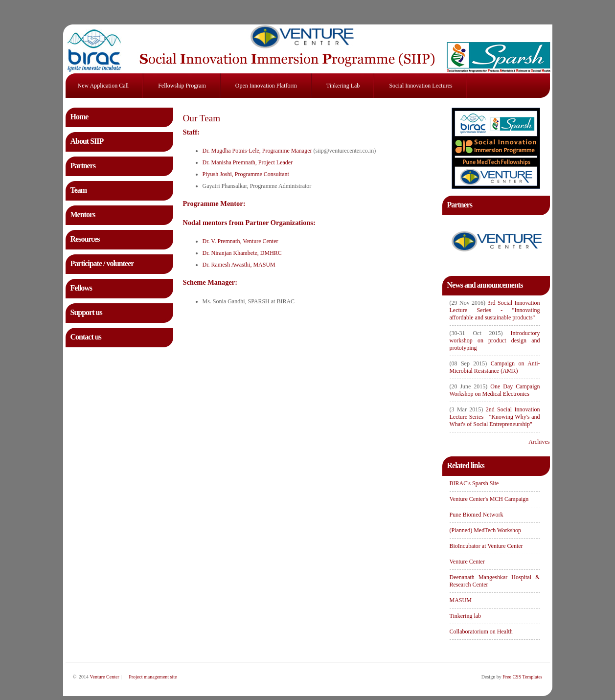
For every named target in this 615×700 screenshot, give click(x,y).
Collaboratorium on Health (481, 632)
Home (80, 117)
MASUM (461, 600)
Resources (85, 239)
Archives (539, 442)
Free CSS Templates (522, 677)
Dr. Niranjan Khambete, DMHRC (242, 253)
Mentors (83, 215)
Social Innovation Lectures (421, 86)
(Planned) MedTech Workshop (486, 530)
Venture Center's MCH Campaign (489, 499)
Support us (86, 312)
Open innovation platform (266, 86)
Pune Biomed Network (477, 515)
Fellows (81, 288)
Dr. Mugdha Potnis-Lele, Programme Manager (257, 151)
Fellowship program (182, 86)
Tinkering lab (343, 86)
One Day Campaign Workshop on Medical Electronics (495, 390)
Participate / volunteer (102, 263)
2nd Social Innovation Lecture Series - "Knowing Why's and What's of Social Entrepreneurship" (495, 417)
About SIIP (87, 141)
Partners (83, 166)
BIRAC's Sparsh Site (474, 483)
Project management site (153, 677)
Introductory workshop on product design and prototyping (495, 340)
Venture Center (467, 562)
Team (79, 190)
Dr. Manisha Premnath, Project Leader (248, 162)
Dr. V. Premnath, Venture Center (240, 241)
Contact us (86, 337)
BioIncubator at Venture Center (486, 546)
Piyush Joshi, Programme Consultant (246, 174)
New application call (103, 86)
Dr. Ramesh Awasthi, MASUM (239, 265)
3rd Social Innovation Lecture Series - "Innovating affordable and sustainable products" (495, 310)
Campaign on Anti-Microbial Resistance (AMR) (495, 367)
